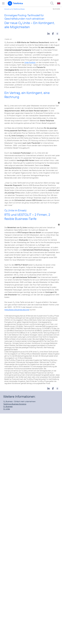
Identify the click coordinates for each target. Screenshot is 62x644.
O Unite (7, 409)
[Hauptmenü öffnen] (3, 3)
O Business (8, 406)
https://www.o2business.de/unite (17, 310)
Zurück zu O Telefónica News (14, 9)
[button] (48, 33)
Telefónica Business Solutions (15, 404)
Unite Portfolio (30, 62)
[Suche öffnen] (52, 3)
